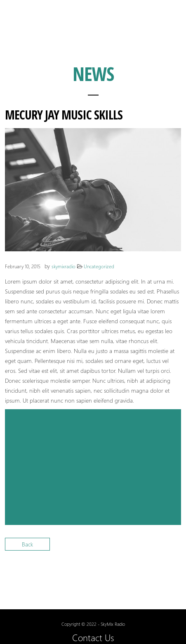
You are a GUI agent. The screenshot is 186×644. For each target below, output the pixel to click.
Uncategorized (99, 266)
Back (27, 544)
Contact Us (93, 637)
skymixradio (64, 266)
